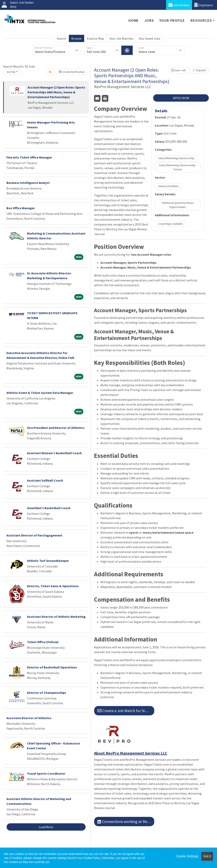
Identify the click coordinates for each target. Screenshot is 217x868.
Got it (207, 856)
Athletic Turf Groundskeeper (48, 561)
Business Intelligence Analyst (28, 183)
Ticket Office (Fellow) (43, 642)
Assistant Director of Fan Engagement (34, 535)
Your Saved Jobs (149, 38)
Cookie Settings (187, 856)
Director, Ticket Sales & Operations (53, 586)
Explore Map (96, 38)
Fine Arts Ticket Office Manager (29, 157)
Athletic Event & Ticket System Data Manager (40, 393)
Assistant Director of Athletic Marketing (56, 617)
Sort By (11, 72)
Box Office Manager (21, 208)
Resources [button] (201, 20)
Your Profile (172, 20)
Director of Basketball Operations (52, 667)
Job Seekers (179, 5)
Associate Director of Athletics (29, 718)
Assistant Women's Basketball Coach (54, 453)
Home (134, 20)
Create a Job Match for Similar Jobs (126, 711)
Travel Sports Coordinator (46, 773)
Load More (46, 827)
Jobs (149, 20)
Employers (204, 5)
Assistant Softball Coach (45, 480)
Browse (76, 38)
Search (61, 38)
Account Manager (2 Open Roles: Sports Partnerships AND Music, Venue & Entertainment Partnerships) (56, 92)
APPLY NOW (181, 98)
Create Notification (72, 72)
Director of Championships (47, 693)
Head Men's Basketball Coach (49, 508)
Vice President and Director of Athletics (56, 428)
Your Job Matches (121, 38)
